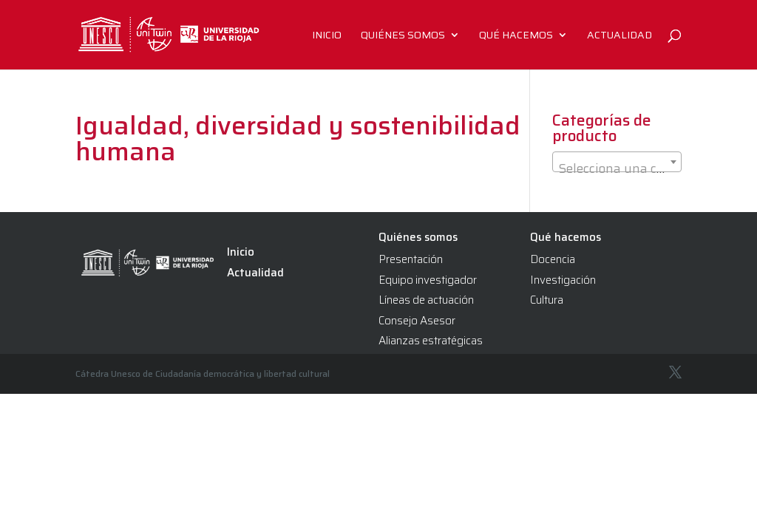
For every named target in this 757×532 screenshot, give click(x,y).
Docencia (553, 259)
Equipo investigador (428, 280)
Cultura (547, 300)
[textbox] (617, 169)
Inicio (327, 36)
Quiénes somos (403, 36)
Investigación (563, 280)
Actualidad (619, 36)
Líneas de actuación (426, 300)
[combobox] (617, 162)
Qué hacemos (516, 36)
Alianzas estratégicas (431, 341)
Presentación (411, 259)
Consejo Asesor (417, 321)
